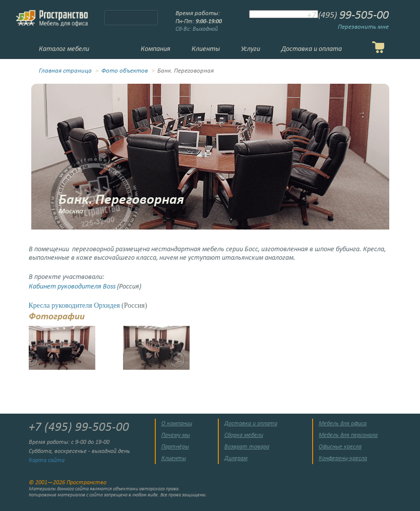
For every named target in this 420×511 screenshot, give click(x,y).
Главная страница (65, 71)
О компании (177, 424)
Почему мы (176, 435)
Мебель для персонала (348, 435)
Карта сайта (47, 461)
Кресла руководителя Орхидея (74, 305)
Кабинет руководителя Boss (72, 287)
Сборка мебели (244, 435)
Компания (156, 49)
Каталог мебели (64, 49)
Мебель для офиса (343, 424)
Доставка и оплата (312, 49)
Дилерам (236, 459)
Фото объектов (125, 71)
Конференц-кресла (343, 459)
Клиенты (206, 49)
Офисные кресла (340, 447)
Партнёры (175, 447)
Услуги (251, 49)
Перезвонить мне (363, 27)
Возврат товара (247, 447)
